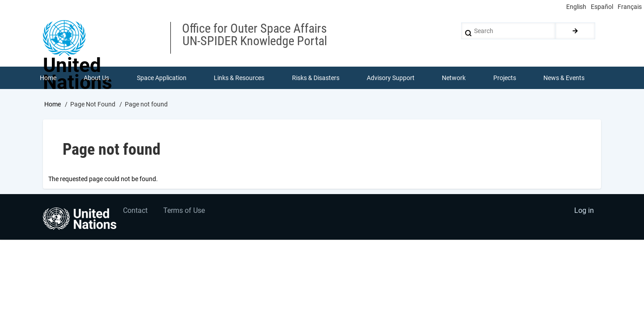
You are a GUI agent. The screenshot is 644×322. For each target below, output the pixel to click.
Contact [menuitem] (136, 211)
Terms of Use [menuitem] (184, 211)
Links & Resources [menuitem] (239, 78)
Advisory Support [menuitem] (391, 78)
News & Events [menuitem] (564, 78)
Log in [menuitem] (584, 211)
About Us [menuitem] (96, 78)
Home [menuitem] (48, 78)
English (576, 7)
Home (53, 104)
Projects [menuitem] (505, 78)
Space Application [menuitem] (162, 78)
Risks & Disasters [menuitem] (316, 78)
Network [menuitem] (454, 78)
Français (630, 7)
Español (602, 7)
